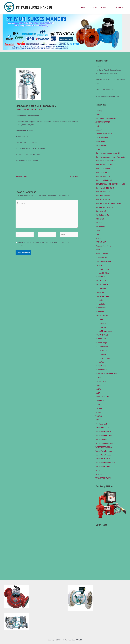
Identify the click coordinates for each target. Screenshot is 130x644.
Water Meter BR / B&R (104, 436)
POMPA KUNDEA (102, 316)
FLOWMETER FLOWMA (104, 207)
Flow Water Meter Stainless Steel (108, 203)
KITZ (97, 234)
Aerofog (99, 111)
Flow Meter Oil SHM (103, 192)
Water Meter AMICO (103, 432)
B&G (97, 126)
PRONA (34, 109)
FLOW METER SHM (103, 196)
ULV (97, 420)
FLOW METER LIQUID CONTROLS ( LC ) (110, 184)
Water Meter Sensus (103, 455)
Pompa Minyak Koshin (104, 331)
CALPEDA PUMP (102, 138)
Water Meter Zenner (103, 466)
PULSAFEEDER (101, 381)
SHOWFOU (100, 401)
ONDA (98, 250)
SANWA (98, 393)
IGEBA (98, 230)
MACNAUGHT (101, 242)
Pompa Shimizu (101, 350)
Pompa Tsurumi (101, 362)
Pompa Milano (101, 327)
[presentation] (112, 7)
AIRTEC (98, 114)
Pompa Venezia (101, 366)
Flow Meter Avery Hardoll (105, 161)
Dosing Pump (101, 145)
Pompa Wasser (101, 370)
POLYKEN (99, 265)
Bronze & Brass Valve (104, 134)
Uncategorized (101, 424)
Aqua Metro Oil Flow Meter (106, 118)
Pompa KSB (100, 312)
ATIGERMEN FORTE (103, 122)
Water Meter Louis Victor (105, 443)
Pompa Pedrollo (102, 347)
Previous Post (20, 177)
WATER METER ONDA (104, 447)
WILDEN (99, 474)
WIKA (98, 470)
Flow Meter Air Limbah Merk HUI (108, 153)
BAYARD (99, 130)
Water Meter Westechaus (105, 463)
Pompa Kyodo (101, 319)
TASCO (98, 412)
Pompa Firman (101, 288)
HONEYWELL (100, 227)
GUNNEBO (120, 7)
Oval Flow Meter (102, 254)
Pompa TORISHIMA (103, 358)
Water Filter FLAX (102, 428)
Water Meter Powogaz (104, 451)
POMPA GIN (100, 292)
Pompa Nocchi (101, 339)
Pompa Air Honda (102, 269)
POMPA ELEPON (102, 285)
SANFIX (98, 389)
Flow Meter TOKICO (103, 199)
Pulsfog (98, 385)
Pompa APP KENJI (102, 273)
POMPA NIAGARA (102, 335)
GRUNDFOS (100, 219)
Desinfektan (100, 142)
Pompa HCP (100, 300)
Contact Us (94, 7)
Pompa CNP (100, 277)
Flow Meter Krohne (103, 176)
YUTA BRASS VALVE (103, 478)
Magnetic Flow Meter (103, 246)
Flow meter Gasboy (103, 172)
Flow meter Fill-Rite (103, 169)
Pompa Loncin (101, 323)
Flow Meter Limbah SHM (105, 180)
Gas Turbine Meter (102, 215)
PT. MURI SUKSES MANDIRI (34, 7)
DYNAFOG (99, 149)
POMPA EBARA (101, 281)
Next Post (75, 177)
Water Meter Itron (102, 439)
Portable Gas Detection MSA (106, 374)
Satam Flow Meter (102, 397)
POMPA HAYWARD (102, 296)
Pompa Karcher (101, 308)
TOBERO (99, 416)
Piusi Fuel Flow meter (104, 261)
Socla (98, 405)
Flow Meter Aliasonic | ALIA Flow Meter (110, 157)
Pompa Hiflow (101, 304)
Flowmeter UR (101, 211)
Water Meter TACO (103, 459)
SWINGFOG (100, 408)
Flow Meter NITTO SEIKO (105, 188)
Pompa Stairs (101, 354)
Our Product (107, 7)
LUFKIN (98, 238)
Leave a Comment (22, 109)
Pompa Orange (101, 343)
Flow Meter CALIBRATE (104, 165)
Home (84, 7)
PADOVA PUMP (101, 258)
